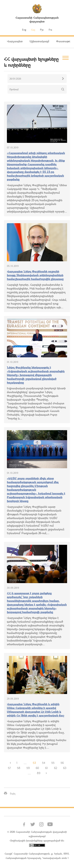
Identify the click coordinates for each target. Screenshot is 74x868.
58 (19, 768)
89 (39, 773)
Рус (42, 30)
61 (47, 768)
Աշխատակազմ (39, 41)
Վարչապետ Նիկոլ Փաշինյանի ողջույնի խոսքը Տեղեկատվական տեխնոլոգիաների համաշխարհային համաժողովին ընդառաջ (35, 275)
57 (9, 768)
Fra (50, 30)
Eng (24, 30)
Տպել (13, 793)
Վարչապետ (15, 41)
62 (56, 768)
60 (37, 768)
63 (65, 768)
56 (62, 763)
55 (53, 763)
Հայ (33, 30)
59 (28, 768)
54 (44, 763)
